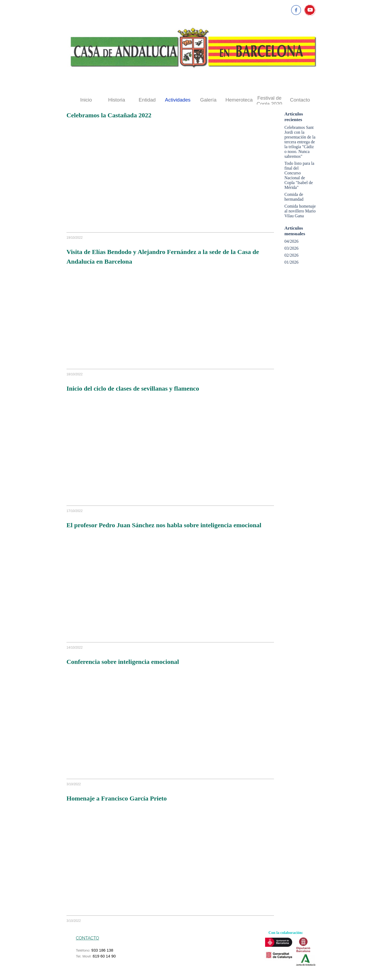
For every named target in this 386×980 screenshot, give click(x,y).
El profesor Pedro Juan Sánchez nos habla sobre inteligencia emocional (164, 525)
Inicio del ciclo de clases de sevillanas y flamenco (133, 388)
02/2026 (291, 255)
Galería (208, 100)
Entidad (147, 100)
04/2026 (291, 241)
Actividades (178, 100)
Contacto (300, 100)
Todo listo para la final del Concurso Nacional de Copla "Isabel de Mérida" (299, 175)
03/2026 (291, 248)
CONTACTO (88, 938)
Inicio (86, 100)
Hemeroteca (239, 100)
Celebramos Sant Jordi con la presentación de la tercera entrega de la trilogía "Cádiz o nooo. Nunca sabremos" (300, 142)
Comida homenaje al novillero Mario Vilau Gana (300, 211)
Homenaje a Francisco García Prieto (117, 798)
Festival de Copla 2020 (269, 101)
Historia (116, 100)
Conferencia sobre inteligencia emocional (123, 662)
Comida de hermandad (294, 197)
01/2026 (291, 262)
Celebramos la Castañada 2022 (109, 115)
